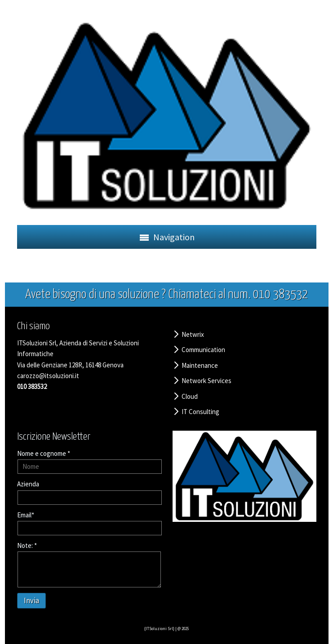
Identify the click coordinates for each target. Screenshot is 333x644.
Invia (31, 600)
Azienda (28, 484)
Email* (26, 515)
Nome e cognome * (44, 453)
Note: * (27, 545)
